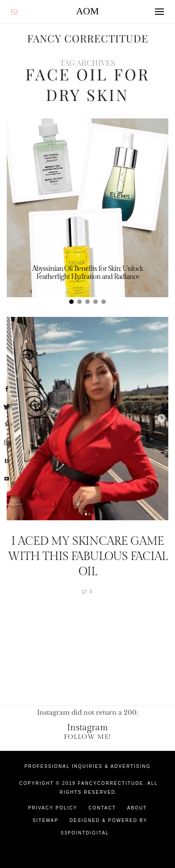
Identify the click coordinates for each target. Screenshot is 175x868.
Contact (102, 808)
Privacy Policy (53, 808)
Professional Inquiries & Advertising (88, 766)
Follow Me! (87, 737)
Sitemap (46, 820)
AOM (87, 11)
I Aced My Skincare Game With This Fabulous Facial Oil (87, 556)
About (137, 808)
